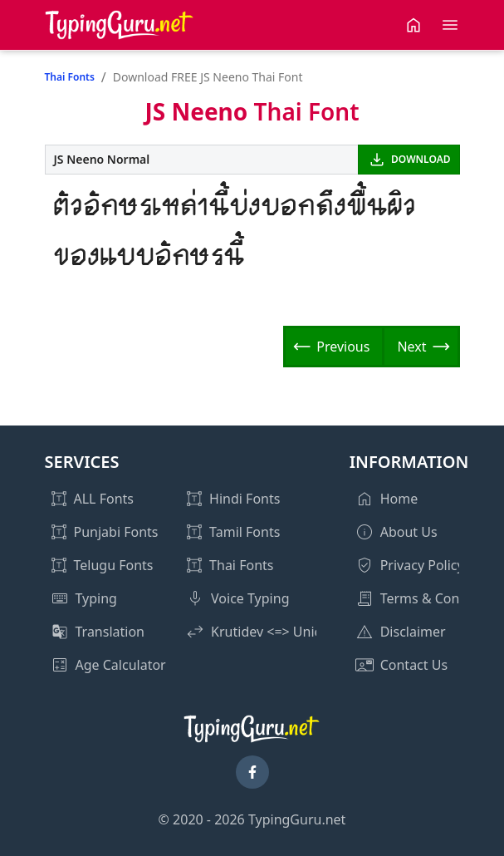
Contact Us (414, 665)
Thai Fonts (70, 77)
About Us (409, 532)
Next (411, 347)
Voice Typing (250, 598)
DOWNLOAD (421, 159)
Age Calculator (121, 665)
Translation (110, 632)
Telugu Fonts (114, 565)
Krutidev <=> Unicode (278, 632)
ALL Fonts (104, 499)
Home (399, 499)
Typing (96, 598)
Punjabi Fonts (116, 532)
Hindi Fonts (245, 499)
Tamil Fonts (245, 532)
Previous (343, 347)
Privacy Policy (422, 565)
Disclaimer (413, 632)
